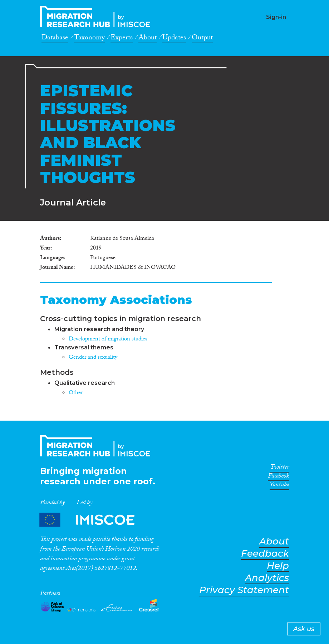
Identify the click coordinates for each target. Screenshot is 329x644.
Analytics (267, 578)
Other (76, 393)
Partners (93, 520)
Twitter (279, 468)
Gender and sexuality (93, 358)
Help (278, 566)
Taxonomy (89, 39)
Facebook (278, 477)
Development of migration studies (108, 340)
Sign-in (276, 17)
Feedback (265, 554)
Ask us (304, 629)
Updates (174, 39)
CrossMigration (97, 16)
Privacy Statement (244, 590)
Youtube (279, 486)
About (148, 39)
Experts (122, 39)
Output (202, 39)
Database (55, 39)
